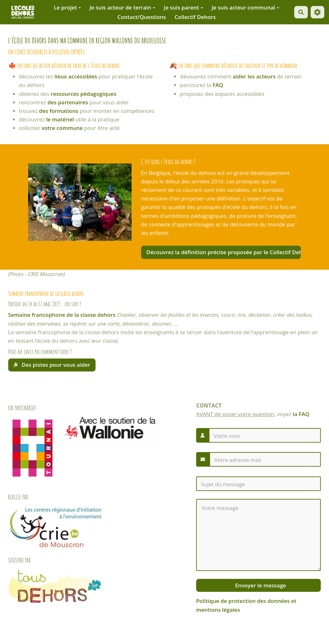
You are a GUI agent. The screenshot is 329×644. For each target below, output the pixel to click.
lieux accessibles (76, 76)
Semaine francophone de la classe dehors (62, 315)
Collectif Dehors (195, 17)
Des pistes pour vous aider (52, 365)
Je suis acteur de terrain (122, 7)
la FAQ (301, 414)
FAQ (218, 85)
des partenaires (68, 102)
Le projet (67, 7)
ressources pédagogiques (84, 94)
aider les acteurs (254, 76)
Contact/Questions (142, 17)
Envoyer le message (260, 585)
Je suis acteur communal (245, 7)
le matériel (60, 119)
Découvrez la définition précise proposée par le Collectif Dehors (224, 252)
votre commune (62, 128)
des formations (59, 111)
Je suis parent (183, 7)
